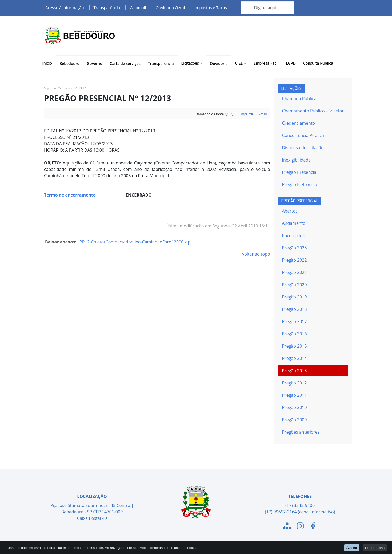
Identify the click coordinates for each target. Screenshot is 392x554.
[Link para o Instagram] (300, 527)
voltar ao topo (256, 254)
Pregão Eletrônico (300, 184)
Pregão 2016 (295, 334)
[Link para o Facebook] (313, 527)
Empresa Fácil (266, 63)
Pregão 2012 (295, 383)
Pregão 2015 (295, 346)
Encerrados (293, 235)
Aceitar (352, 547)
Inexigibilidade (297, 160)
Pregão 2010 (295, 407)
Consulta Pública (318, 63)
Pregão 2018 (295, 309)
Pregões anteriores (301, 432)
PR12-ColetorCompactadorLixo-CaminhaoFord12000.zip (135, 242)
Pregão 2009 (295, 420)
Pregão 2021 (295, 272)
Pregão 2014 (295, 358)
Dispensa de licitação (303, 148)
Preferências (375, 547)
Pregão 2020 (295, 285)
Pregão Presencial (300, 172)
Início (47, 63)
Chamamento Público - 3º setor (313, 111)
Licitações (192, 63)
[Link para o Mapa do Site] (287, 527)
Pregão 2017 (295, 321)
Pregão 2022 (295, 260)
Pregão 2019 (295, 297)
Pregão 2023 (295, 248)
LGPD (291, 63)
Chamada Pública (299, 99)
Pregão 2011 (295, 395)
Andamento (294, 223)
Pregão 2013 (295, 371)
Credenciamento (299, 123)
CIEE (241, 63)
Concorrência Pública (303, 135)
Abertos (290, 211)
